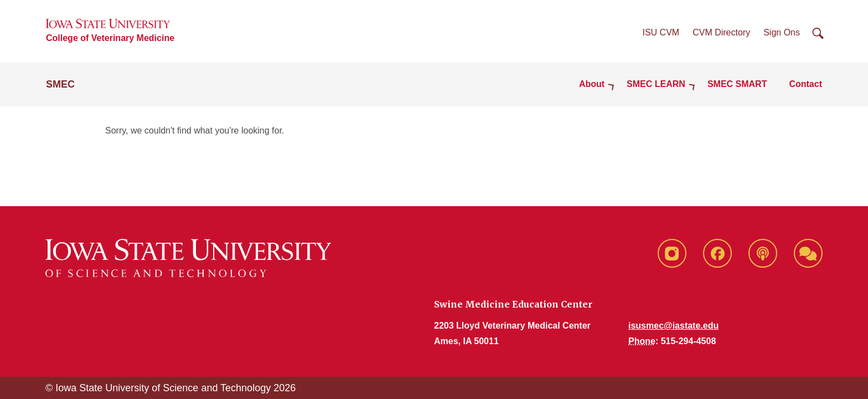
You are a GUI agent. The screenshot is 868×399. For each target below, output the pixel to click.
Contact (805, 84)
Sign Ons (782, 32)
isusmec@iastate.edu (673, 326)
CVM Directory (721, 32)
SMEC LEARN (656, 84)
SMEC (60, 84)
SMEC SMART (737, 84)
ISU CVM (661, 32)
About (592, 84)
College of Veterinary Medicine (110, 38)
